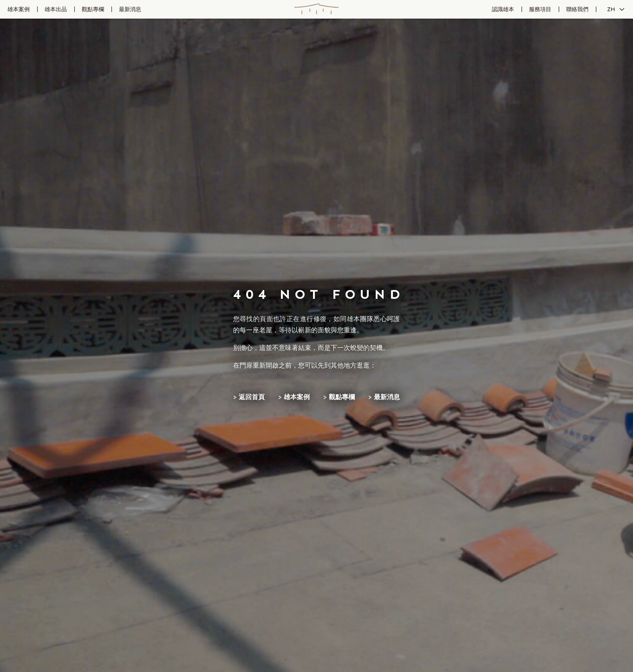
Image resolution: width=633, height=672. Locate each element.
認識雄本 (503, 9)
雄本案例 (19, 9)
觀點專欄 (93, 9)
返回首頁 (252, 397)
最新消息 (130, 9)
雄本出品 (56, 9)
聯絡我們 (577, 9)
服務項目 (540, 9)
